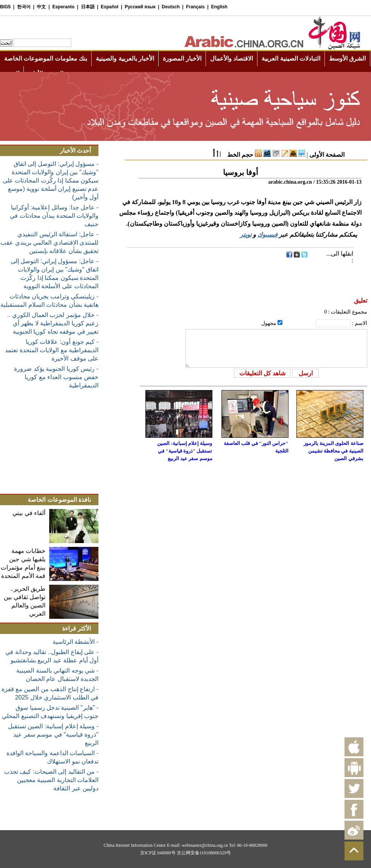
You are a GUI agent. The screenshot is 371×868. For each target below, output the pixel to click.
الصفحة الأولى (327, 155)
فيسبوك (267, 235)
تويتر (246, 235)
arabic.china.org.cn (290, 182)
